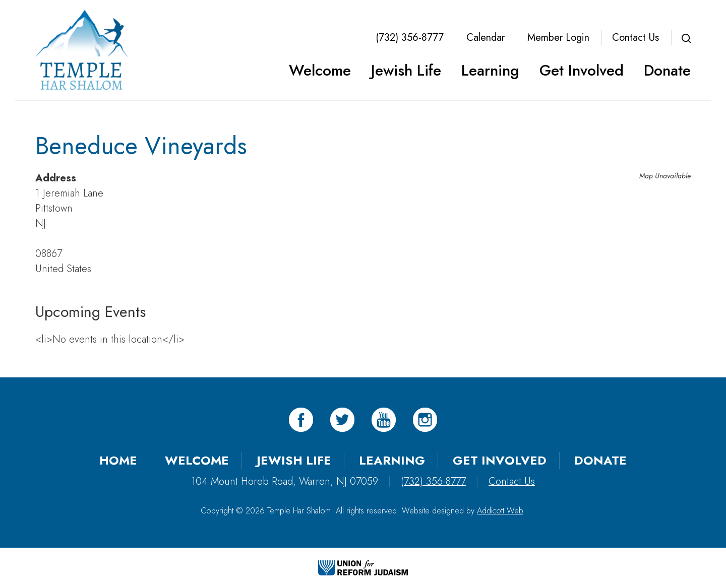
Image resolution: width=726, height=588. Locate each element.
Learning (490, 70)
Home (118, 460)
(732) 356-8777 (410, 38)
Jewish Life (406, 70)
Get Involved (582, 70)
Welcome (320, 70)
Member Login (558, 38)
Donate (667, 70)
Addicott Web (500, 511)
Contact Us (636, 38)
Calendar (486, 38)
